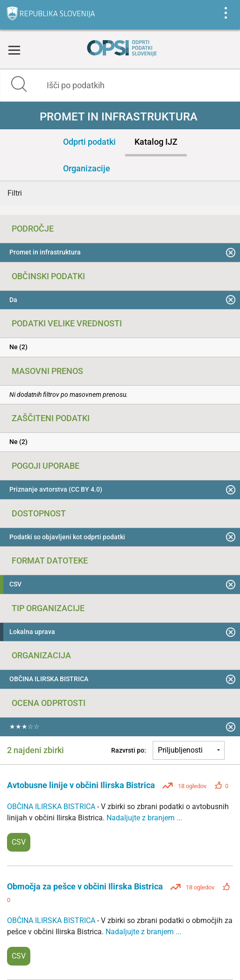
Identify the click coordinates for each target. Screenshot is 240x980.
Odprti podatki (89, 142)
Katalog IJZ (156, 142)
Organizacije (87, 168)
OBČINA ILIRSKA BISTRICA (52, 807)
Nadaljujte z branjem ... (144, 818)
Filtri (15, 193)
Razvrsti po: (129, 750)
